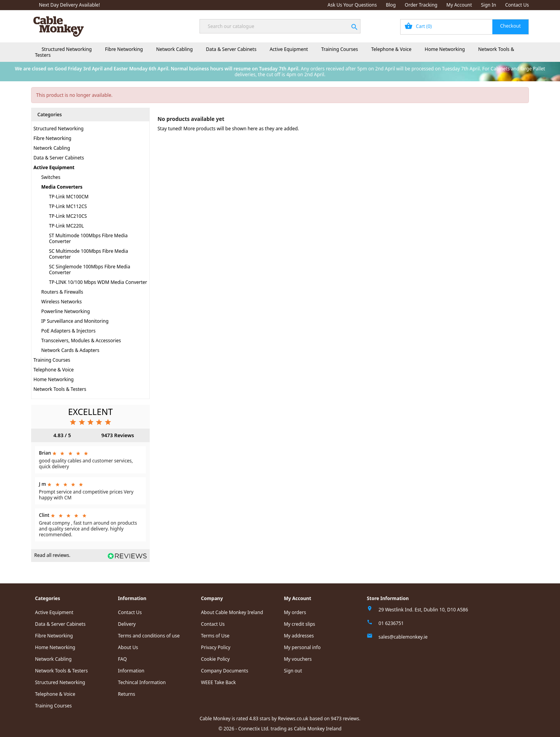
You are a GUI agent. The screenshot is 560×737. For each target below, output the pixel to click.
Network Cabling (174, 49)
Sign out (293, 671)
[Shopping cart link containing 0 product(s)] (465, 27)
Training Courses (340, 49)
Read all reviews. (52, 555)
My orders (295, 612)
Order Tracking (421, 5)
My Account (459, 5)
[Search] (280, 26)
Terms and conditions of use (149, 636)
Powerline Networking (66, 311)
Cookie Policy (215, 659)
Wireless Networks (61, 302)
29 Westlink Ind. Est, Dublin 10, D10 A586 (423, 610)
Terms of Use (215, 636)
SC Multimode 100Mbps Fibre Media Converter (88, 254)
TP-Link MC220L (66, 226)
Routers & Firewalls (62, 292)
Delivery (127, 624)
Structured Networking (67, 49)
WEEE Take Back (219, 682)
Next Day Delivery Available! (69, 5)
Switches (51, 177)
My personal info (302, 647)
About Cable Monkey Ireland (232, 612)
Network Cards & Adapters (70, 350)
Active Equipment (289, 49)
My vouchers (298, 659)
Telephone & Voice (391, 49)
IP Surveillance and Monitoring (75, 321)
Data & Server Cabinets (231, 49)
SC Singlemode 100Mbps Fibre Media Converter (90, 270)
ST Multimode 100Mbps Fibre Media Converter (88, 238)
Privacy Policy (216, 647)
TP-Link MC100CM (69, 197)
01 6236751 (391, 623)
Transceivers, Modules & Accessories (81, 340)
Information (131, 671)
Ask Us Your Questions (352, 5)
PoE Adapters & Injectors (68, 331)
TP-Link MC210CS (68, 216)
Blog (391, 5)
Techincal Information (142, 682)
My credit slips (299, 624)
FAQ (122, 659)
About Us (128, 647)
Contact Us (517, 5)
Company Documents (225, 671)
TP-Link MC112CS (68, 206)
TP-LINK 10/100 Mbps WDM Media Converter (98, 282)
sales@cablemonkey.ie (403, 637)
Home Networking (445, 49)
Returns (126, 694)
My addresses (299, 636)
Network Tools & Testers (60, 389)
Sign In (489, 5)
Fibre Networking (124, 49)
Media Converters (62, 187)
